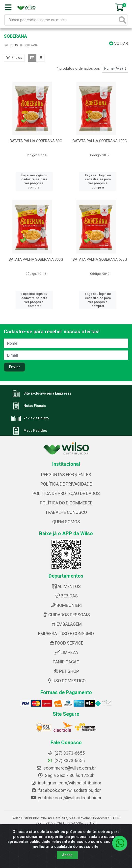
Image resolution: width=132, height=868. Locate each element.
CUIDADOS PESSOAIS (66, 607)
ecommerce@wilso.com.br (66, 760)
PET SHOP (66, 663)
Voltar (119, 44)
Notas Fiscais (35, 398)
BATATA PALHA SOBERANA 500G (100, 255)
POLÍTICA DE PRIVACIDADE (66, 476)
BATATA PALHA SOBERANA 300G (36, 255)
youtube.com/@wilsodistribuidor (66, 790)
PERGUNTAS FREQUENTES (66, 467)
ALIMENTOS (66, 579)
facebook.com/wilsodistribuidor (66, 782)
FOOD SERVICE (66, 635)
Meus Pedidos (35, 423)
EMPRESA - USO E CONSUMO (66, 626)
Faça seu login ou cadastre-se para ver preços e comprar (34, 179)
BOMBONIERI (66, 597)
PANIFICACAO (66, 654)
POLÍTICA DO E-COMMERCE (66, 495)
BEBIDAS (66, 588)
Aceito (67, 855)
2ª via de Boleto (36, 410)
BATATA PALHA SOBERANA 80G (36, 141)
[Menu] (8, 7)
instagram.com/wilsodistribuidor (66, 775)
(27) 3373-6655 (66, 752)
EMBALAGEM (66, 616)
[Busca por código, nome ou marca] (61, 20)
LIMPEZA (66, 645)
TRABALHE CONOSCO (66, 504)
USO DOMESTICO (66, 673)
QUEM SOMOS (66, 514)
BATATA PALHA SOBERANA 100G (100, 141)
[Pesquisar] (122, 20)
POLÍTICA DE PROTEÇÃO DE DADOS (66, 486)
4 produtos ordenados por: (78, 68)
